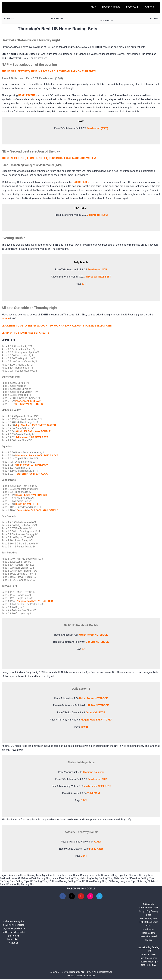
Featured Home (9, 878)
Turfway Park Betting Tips (14, 881)
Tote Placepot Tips (149, 963)
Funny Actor (96, 849)
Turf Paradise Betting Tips (140, 878)
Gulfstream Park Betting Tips (34, 878)
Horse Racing (111, 7)
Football (132, 7)
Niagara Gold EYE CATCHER (96, 720)
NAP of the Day (149, 966)
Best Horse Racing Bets (81, 875)
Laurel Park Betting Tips (65, 878)
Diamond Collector (93, 772)
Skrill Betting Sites (149, 919)
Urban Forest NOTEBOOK (93, 698)
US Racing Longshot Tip (121, 881)
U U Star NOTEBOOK (97, 705)
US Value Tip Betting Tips (20, 884)
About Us (14, 944)
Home (92, 7)
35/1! (84, 856)
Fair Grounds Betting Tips (138, 875)
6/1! (84, 284)
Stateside (119, 878)
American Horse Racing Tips (25, 875)
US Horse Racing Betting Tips (65, 881)
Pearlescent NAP (97, 270)
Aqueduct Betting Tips (54, 875)
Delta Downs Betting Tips (109, 875)
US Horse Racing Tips (94, 881)
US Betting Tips (39, 881)
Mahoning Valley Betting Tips (96, 878)
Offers (150, 7)
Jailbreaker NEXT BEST (98, 277)
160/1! (84, 727)
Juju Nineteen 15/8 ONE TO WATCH (36, 425)
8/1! (84, 649)
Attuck (98, 842)
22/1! (84, 800)
